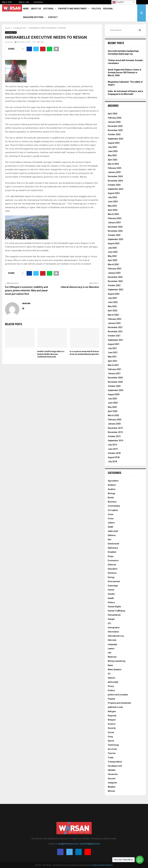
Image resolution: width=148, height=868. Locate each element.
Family (111, 590)
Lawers (111, 649)
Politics (96, 9)
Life (110, 653)
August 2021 (114, 344)
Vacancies (113, 774)
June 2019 (113, 449)
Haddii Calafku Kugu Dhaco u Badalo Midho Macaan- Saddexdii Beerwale (51, 354)
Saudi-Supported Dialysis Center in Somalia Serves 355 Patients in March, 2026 (125, 72)
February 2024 (115, 218)
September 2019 (115, 441)
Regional (108, 9)
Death (110, 527)
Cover (111, 514)
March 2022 (113, 315)
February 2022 (115, 319)
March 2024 (113, 214)
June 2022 (113, 302)
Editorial (49, 9)
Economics (38, 2)
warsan (10, 42)
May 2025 (112, 155)
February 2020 (115, 420)
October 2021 (114, 336)
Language (112, 644)
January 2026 (114, 122)
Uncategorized (11, 32)
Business (112, 502)
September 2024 (115, 189)
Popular (112, 699)
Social (111, 732)
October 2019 (114, 436)
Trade (111, 758)
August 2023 (114, 243)
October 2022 (114, 285)
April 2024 (113, 210)
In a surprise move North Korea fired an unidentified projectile (84, 353)
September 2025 (115, 139)
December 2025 (115, 126)
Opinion (111, 678)
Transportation (115, 762)
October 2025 (114, 134)
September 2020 (115, 390)
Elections (112, 573)
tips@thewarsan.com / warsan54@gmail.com (79, 844)
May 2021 (112, 357)
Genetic (111, 594)
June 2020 (113, 403)
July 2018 (112, 462)
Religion (112, 720)
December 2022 (115, 277)
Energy (111, 577)
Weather (112, 787)
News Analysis (115, 669)
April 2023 (113, 260)
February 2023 (115, 269)
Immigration (114, 628)
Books (111, 498)
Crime (111, 519)
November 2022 (115, 281)
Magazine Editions (33, 17)
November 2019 (115, 432)
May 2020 (112, 407)
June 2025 (113, 151)
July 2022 (112, 298)
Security (112, 728)
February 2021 (115, 369)
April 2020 (113, 411)
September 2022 (115, 290)
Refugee (112, 711)
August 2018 (114, 457)
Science (112, 724)
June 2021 (113, 352)
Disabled (112, 552)
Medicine (112, 657)
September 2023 (115, 239)
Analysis (112, 485)
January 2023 (114, 273)
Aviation (112, 489)
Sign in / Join (23, 2)
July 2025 (112, 147)
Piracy (111, 686)
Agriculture (113, 481)
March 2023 (113, 264)
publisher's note (115, 707)
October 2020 (114, 386)
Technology (113, 745)
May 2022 (112, 306)
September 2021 (115, 340)
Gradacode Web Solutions (102, 865)
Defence (112, 535)
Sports (111, 741)
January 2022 (114, 323)
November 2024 (115, 181)
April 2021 (113, 361)
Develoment (113, 544)
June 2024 (113, 202)
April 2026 (113, 114)
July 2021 (112, 348)
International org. (116, 636)
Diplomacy (113, 548)
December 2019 (115, 428)
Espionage (113, 586)
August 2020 (114, 394)
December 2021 (115, 327)
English (118, 2)
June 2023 (113, 252)
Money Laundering (117, 661)
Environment (114, 581)
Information (113, 632)
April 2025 (113, 160)
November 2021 (115, 332)
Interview (112, 640)
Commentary (114, 506)
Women (111, 791)
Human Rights (114, 607)
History (111, 602)
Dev (110, 540)
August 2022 (114, 294)
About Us (36, 9)
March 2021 (113, 365)
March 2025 (113, 164)
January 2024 (114, 222)
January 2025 (114, 172)
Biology (111, 493)
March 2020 (113, 415)
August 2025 (114, 143)
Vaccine (112, 779)
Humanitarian (114, 615)
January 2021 (114, 373)
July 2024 (112, 197)
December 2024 (115, 176)
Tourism (112, 753)
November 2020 (115, 382)
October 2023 (114, 235)
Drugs (111, 556)
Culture (111, 523)
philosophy (113, 682)
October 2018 (114, 453)
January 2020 (114, 424)
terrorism (112, 749)
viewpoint (112, 783)
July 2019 (112, 445)
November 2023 (115, 231)
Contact (53, 17)
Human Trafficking (116, 611)
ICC (109, 623)
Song (110, 737)
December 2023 (115, 227)
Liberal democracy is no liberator (80, 287)
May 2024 (112, 206)
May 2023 (112, 256)
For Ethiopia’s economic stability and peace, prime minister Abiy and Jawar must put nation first (26, 291)
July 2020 (112, 399)
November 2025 (115, 130)
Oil (109, 674)
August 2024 (114, 193)
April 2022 (113, 311)
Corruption (113, 510)
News (26, 9)
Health (111, 598)
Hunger (111, 619)
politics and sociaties (118, 695)
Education (113, 569)
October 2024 (114, 185)
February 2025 (115, 168)
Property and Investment (73, 9)
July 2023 (112, 248)
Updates (112, 770)
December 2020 (115, 378)
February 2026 (115, 118)
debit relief (113, 531)
